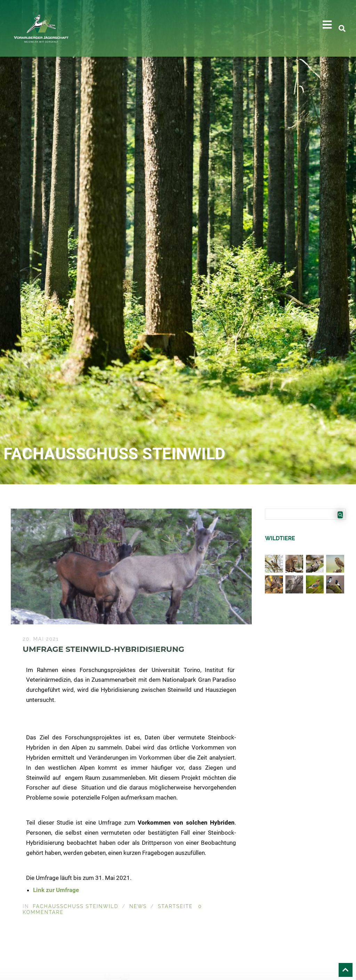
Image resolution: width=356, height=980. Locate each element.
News (138, 906)
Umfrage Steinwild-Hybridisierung (103, 649)
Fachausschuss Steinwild (75, 906)
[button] (327, 25)
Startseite (175, 906)
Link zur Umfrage (56, 890)
